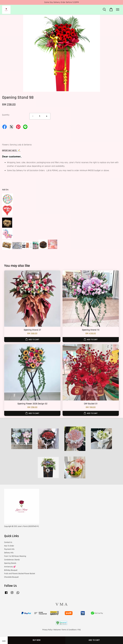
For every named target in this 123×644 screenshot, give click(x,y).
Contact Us (8, 542)
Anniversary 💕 (10, 567)
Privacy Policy (47, 630)
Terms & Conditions (69, 630)
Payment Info (9, 549)
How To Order (9, 546)
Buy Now (37, 640)
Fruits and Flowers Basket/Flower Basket (20, 574)
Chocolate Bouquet (11, 577)
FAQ (79, 630)
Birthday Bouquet (11, 570)
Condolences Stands (12, 560)
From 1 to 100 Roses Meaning (15, 556)
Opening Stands (10, 563)
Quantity (6, 115)
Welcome (57, 630)
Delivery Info (9, 553)
